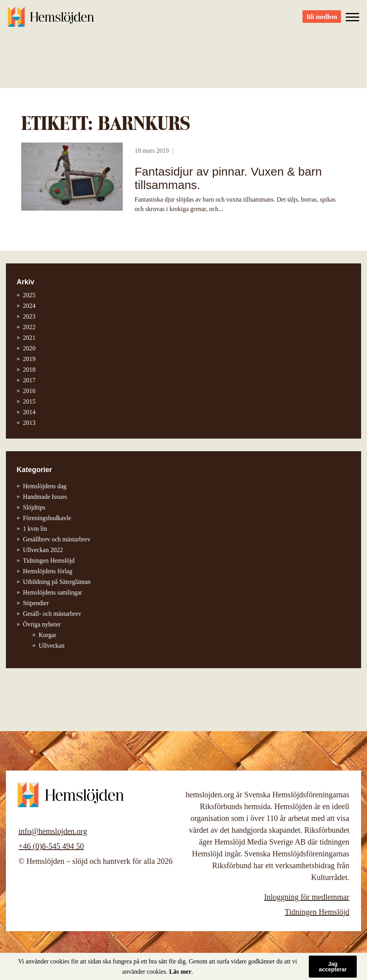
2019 (29, 359)
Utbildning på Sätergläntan (57, 582)
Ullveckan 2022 (43, 550)
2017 (29, 380)
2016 (29, 391)
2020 (29, 348)
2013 (29, 423)
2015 (29, 401)
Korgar (47, 635)
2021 (29, 338)
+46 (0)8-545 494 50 (51, 846)
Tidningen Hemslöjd (49, 560)
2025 (29, 295)
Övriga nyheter (42, 624)
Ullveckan (52, 646)
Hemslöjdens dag (45, 486)
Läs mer (180, 972)
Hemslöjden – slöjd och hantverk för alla (51, 20)
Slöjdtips (34, 507)
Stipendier (36, 603)
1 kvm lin (35, 529)
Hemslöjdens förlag (48, 571)
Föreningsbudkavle (47, 518)
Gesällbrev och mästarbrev (56, 539)
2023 (29, 316)
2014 (29, 412)
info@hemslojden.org (53, 831)
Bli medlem (322, 20)
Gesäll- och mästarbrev (52, 614)
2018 (29, 370)
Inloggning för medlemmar (307, 897)
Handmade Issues (45, 497)
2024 (29, 306)
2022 (29, 327)
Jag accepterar (333, 967)
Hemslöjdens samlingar (53, 592)
